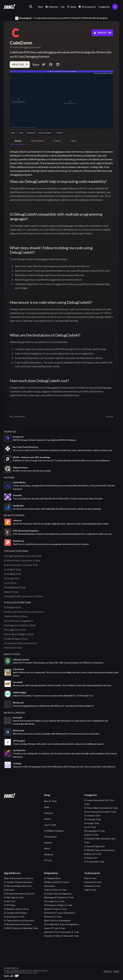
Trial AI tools (90, 890)
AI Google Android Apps (15, 913)
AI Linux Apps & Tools (14, 917)
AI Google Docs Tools (15, 630)
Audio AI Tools (11, 592)
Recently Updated (14, 713)
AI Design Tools (12, 578)
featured (9, 478)
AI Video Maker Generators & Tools (22, 560)
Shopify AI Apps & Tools (16, 639)
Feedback (49, 854)
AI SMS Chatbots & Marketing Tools (21, 928)
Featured (48, 813)
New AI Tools (50, 801)
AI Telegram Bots (13, 607)
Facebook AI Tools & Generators (21, 643)
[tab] (18, 141)
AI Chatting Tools (12, 574)
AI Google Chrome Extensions (18, 882)
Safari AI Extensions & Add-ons (19, 878)
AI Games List (91, 858)
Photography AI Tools (15, 587)
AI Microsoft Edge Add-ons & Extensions (18, 888)
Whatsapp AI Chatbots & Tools (20, 625)
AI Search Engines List (95, 846)
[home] (10, 7)
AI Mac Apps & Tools (14, 897)
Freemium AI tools (93, 882)
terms (116, 972)
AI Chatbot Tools (12, 569)
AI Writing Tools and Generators (100, 850)
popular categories (16, 551)
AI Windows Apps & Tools (16, 909)
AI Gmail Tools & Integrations (18, 621)
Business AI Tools (93, 854)
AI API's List (10, 901)
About (47, 848)
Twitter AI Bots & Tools (16, 616)
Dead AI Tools (12, 654)
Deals (47, 807)
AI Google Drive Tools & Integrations (62, 924)
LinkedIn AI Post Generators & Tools (61, 932)
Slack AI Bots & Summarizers (57, 920)
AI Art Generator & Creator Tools (21, 565)
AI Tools (48, 860)
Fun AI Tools (10, 583)
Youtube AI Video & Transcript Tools (61, 936)
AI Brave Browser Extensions (18, 924)
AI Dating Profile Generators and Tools (23, 596)
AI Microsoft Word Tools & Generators (24, 612)
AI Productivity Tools (94, 862)
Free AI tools (90, 878)
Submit (47, 819)
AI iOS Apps (10, 905)
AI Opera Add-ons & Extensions (19, 920)
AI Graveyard (50, 837)
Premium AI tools (92, 886)
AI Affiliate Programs (54, 831)
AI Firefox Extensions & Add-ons (19, 894)
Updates (48, 843)
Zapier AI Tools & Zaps (55, 928)
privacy (108, 972)
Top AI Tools (50, 825)
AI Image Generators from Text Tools (23, 556)
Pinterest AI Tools (13, 648)
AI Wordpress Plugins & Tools (19, 634)
